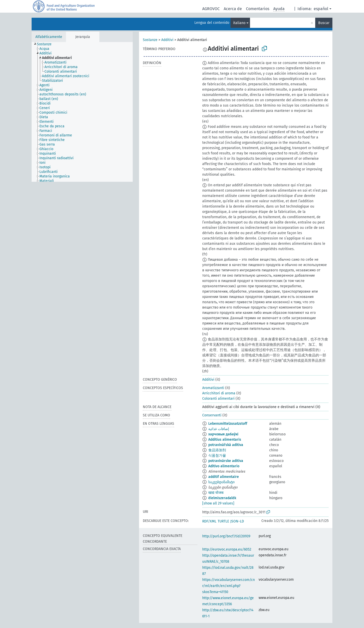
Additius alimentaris (225, 440)
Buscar (324, 23)
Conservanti (212, 415)
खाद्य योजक (216, 493)
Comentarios (258, 9)
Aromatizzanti (213, 388)
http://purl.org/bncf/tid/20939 (226, 536)
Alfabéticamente (49, 37)
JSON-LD (237, 521)
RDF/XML (209, 521)
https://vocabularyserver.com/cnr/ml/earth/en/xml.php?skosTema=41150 (229, 586)
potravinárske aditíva (226, 461)
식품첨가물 (217, 455)
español (321, 9)
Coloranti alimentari (218, 399)
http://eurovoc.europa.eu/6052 (227, 549)
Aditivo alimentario (224, 466)
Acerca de (233, 9)
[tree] (82, 112)
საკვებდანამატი (221, 482)
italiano (239, 23)
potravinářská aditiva (226, 445)
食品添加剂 (217, 450)
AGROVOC (211, 9)
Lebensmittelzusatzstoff (228, 424)
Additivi (167, 40)
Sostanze (150, 40)
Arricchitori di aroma (219, 393)
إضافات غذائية (219, 429)
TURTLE (223, 521)
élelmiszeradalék (222, 498)
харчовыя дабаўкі (223, 434)
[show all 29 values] (218, 503)
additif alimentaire (224, 477)
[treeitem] (46, 44)
